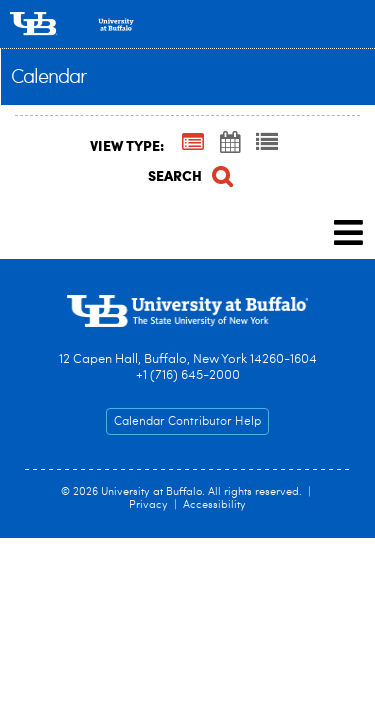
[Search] (188, 173)
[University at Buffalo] (187, 24)
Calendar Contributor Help (187, 422)
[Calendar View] (230, 144)
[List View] (267, 144)
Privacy (148, 505)
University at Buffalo (151, 492)
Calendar (49, 78)
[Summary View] (193, 144)
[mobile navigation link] (348, 232)
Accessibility (214, 505)
